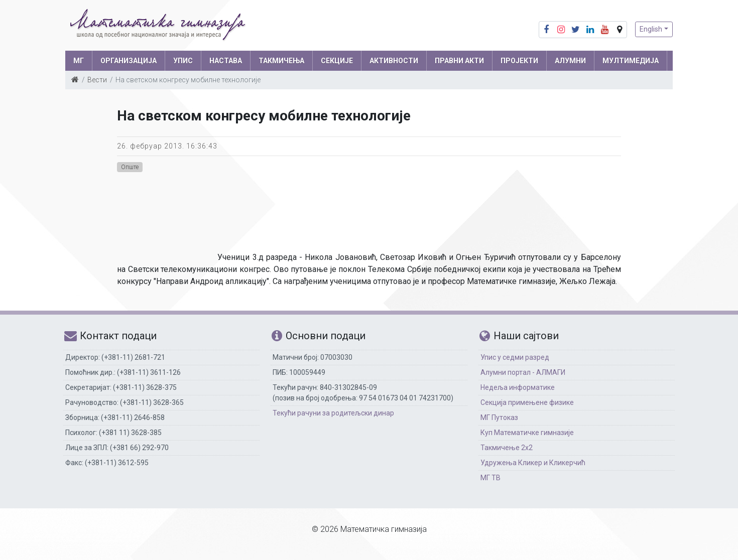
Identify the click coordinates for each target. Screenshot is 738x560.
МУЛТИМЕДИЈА (631, 61)
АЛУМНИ (570, 61)
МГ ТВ (490, 478)
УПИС (183, 61)
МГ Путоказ (499, 417)
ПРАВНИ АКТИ (459, 61)
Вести (97, 80)
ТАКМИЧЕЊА (281, 61)
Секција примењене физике (527, 402)
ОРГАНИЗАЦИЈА (129, 61)
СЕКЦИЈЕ (337, 61)
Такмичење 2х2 (507, 448)
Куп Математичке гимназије (527, 433)
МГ (79, 61)
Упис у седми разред (515, 357)
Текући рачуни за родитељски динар (333, 413)
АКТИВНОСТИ (394, 61)
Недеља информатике (518, 387)
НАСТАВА (226, 61)
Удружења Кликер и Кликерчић (533, 463)
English (651, 29)
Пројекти (519, 61)
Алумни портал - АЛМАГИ (523, 372)
